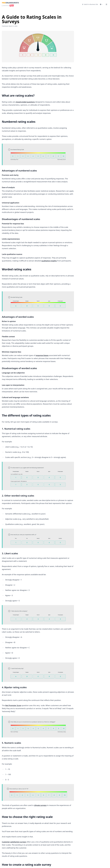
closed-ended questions (25, 102)
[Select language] (101, 4)
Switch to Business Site (90, 4)
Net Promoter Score (13, 705)
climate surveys (40, 805)
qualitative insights (49, 261)
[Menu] (106, 4)
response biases (42, 355)
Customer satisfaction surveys (14, 842)
